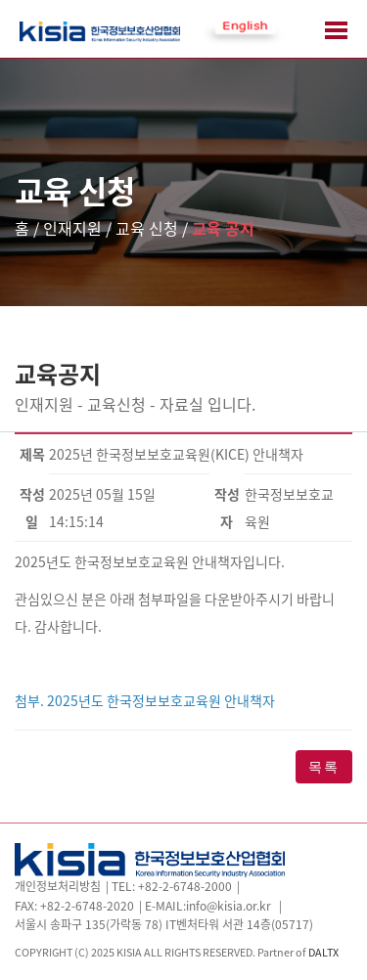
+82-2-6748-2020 (87, 906)
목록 (324, 767)
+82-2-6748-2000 (185, 886)
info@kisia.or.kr (229, 906)
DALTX (323, 952)
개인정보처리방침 (58, 886)
